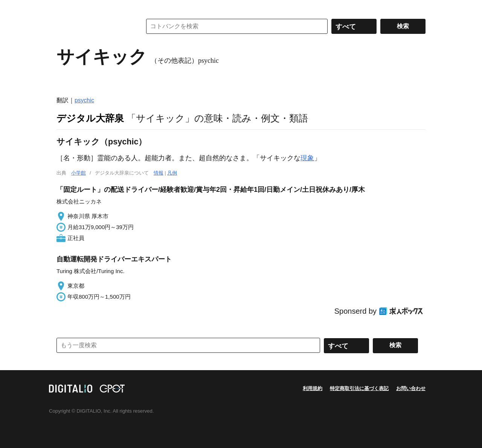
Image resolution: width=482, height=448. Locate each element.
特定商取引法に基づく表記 (359, 388)
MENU (64, 8)
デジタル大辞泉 (90, 118)
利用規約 (313, 388)
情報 (159, 173)
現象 (307, 158)
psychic (84, 100)
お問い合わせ (411, 388)
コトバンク (94, 26)
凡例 (172, 173)
